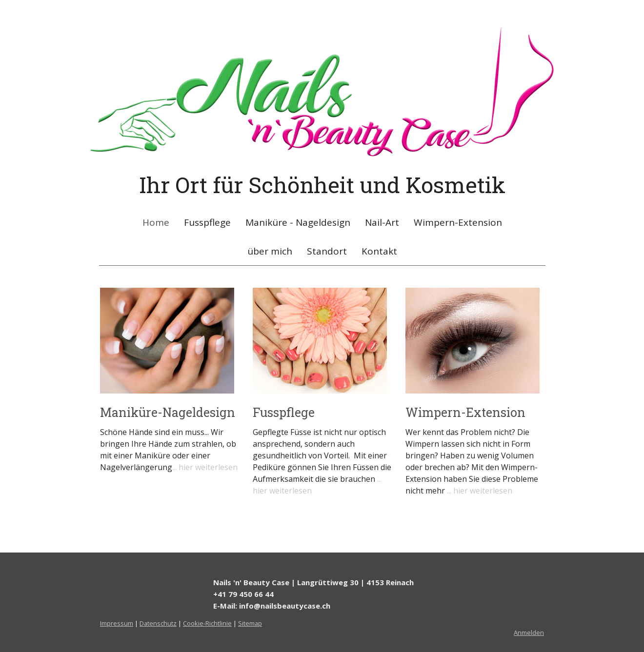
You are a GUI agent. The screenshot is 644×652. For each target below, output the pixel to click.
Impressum (117, 623)
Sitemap (250, 623)
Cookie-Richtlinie (207, 623)
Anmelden (529, 632)
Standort (327, 251)
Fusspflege (207, 222)
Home (156, 222)
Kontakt (379, 251)
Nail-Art (382, 222)
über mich (270, 251)
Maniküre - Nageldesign (298, 222)
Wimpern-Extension (458, 222)
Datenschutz (158, 623)
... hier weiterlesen (205, 467)
